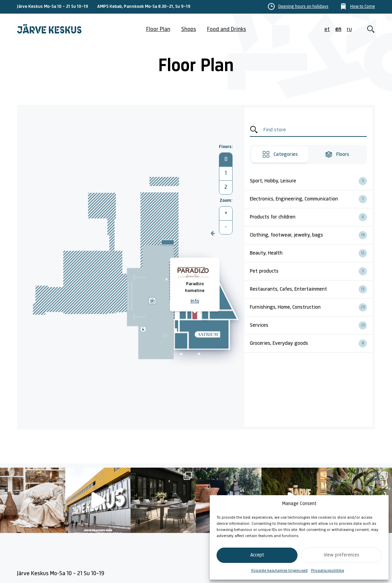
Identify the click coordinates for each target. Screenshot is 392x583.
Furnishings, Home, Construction (311, 307)
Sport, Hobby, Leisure (311, 181)
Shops (189, 29)
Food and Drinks (227, 29)
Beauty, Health (311, 253)
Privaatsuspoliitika (328, 571)
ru (349, 29)
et (327, 29)
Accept (257, 555)
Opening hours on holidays (303, 7)
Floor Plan (158, 29)
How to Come (363, 7)
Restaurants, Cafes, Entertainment (311, 289)
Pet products (311, 271)
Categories (280, 155)
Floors (337, 155)
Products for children (311, 217)
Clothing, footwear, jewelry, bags (311, 235)
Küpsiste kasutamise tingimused (279, 571)
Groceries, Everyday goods (311, 343)
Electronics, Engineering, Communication (311, 199)
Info (195, 301)
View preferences (342, 555)
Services (311, 325)
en (338, 29)
